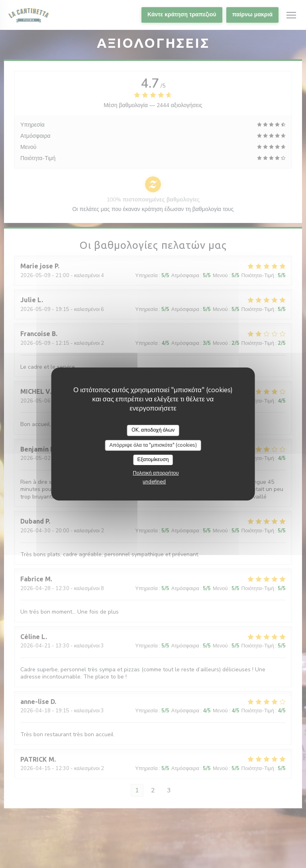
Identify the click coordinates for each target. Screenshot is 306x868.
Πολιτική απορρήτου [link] (156, 473)
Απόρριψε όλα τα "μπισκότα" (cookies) (153, 445)
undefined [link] (154, 482)
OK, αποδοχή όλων (153, 430)
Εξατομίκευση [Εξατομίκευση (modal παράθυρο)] (153, 459)
